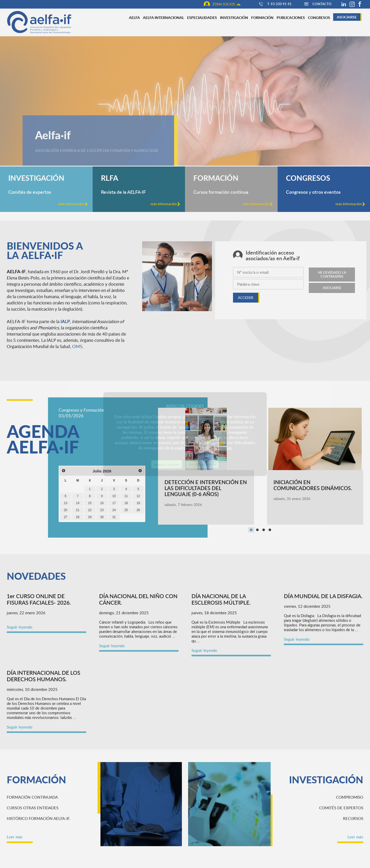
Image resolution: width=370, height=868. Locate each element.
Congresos (319, 17)
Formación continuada (32, 797)
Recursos (353, 818)
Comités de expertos (341, 808)
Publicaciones (291, 17)
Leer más (15, 837)
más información (73, 204)
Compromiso (350, 797)
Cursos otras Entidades (33, 808)
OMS (77, 346)
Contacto (317, 4)
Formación (262, 17)
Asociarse (347, 17)
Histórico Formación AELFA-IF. (39, 818)
